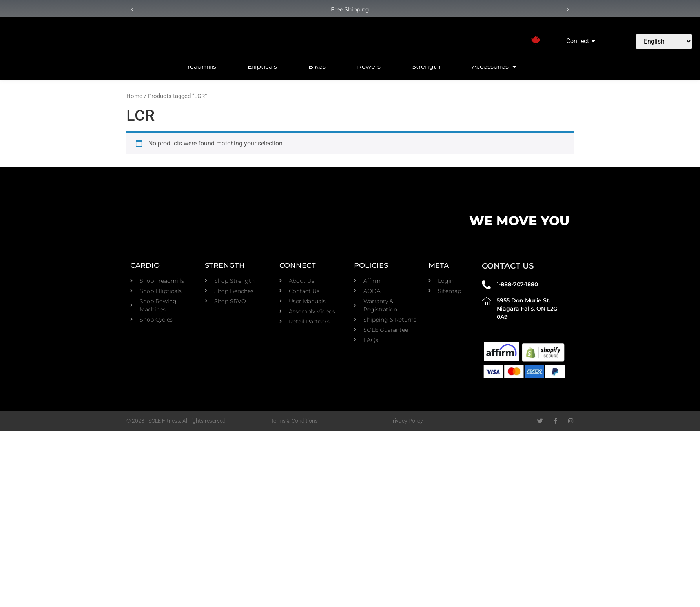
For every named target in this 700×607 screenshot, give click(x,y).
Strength (426, 66)
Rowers (369, 66)
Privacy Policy (406, 421)
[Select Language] (664, 41)
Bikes (317, 66)
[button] (132, 10)
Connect (579, 41)
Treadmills (200, 66)
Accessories (494, 67)
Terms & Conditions (294, 421)
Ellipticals (262, 66)
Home (134, 96)
